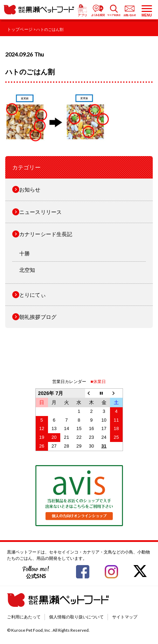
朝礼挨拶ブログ (38, 317)
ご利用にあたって (24, 617)
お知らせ (30, 189)
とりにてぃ (33, 295)
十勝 (25, 253)
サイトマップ (125, 617)
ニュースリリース (40, 212)
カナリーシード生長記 (46, 234)
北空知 (27, 270)
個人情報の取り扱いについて (76, 617)
